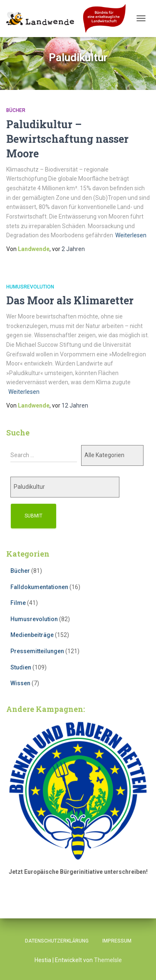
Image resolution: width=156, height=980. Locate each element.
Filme (18, 603)
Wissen (20, 683)
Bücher (16, 110)
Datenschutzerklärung (57, 941)
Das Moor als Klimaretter (70, 300)
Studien (21, 667)
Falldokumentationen (39, 587)
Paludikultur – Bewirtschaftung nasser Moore (67, 139)
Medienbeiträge (32, 635)
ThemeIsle (108, 960)
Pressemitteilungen (37, 651)
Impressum (117, 941)
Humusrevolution (30, 287)
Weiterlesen (131, 235)
